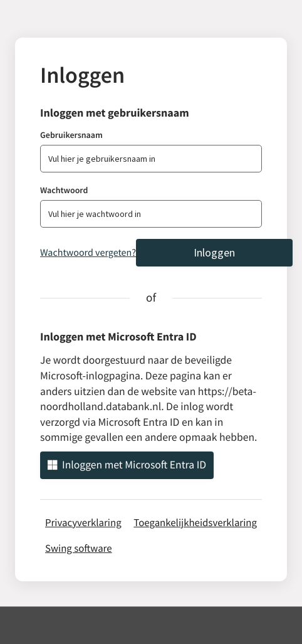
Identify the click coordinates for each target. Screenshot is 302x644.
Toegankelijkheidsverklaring (195, 522)
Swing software (79, 548)
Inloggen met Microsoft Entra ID (127, 465)
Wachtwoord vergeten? (88, 253)
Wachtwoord (64, 190)
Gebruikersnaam (71, 135)
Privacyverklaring (83, 522)
